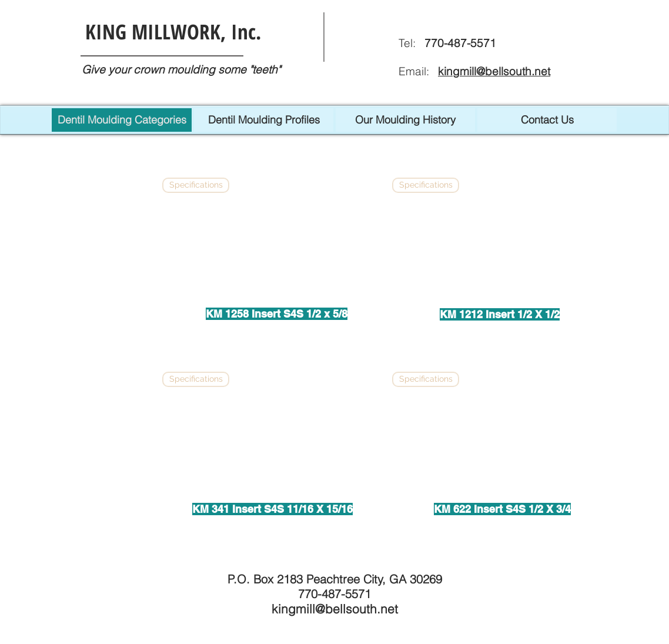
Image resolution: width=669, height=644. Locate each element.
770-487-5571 (334, 594)
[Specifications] (196, 185)
